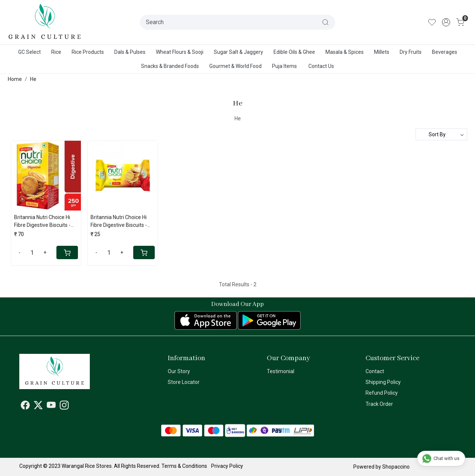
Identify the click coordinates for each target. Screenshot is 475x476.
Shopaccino (396, 467)
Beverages (445, 52)
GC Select (30, 52)
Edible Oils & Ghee (294, 52)
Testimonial (281, 371)
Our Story (179, 371)
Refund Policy (382, 393)
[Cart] (67, 252)
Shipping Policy (383, 382)
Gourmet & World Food (235, 66)
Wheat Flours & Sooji (180, 52)
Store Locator (184, 382)
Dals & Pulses (130, 52)
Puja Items (284, 66)
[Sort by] (441, 134)
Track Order (379, 404)
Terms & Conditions (184, 466)
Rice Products (88, 52)
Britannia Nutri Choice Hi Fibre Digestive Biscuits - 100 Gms (119, 222)
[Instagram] (64, 407)
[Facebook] (25, 407)
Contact (375, 371)
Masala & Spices (345, 52)
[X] (38, 407)
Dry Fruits (411, 52)
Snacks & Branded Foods (170, 66)
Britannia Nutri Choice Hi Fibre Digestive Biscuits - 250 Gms (42, 222)
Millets (382, 52)
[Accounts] (446, 22)
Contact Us (321, 66)
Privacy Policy (227, 466)
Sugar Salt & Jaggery (238, 52)
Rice (56, 52)
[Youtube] (51, 407)
